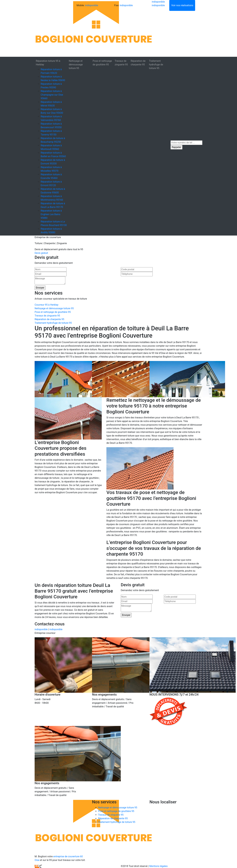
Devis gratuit (41, 253)
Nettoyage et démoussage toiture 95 (76, 65)
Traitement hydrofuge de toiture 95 (156, 65)
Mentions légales (158, 866)
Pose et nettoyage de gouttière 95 (102, 63)
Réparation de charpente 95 (138, 63)
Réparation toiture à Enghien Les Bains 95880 (51, 214)
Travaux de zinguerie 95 (121, 63)
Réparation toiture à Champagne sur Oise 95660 (52, 95)
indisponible (92, 5)
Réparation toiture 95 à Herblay (48, 63)
